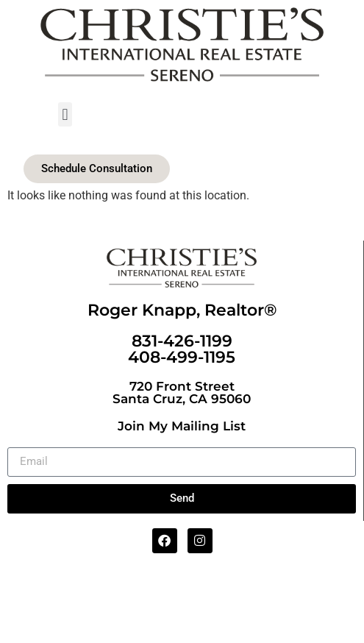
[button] (65, 114)
